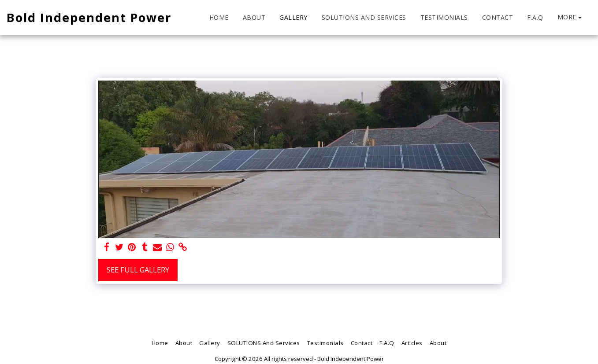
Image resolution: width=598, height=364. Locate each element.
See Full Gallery (138, 270)
